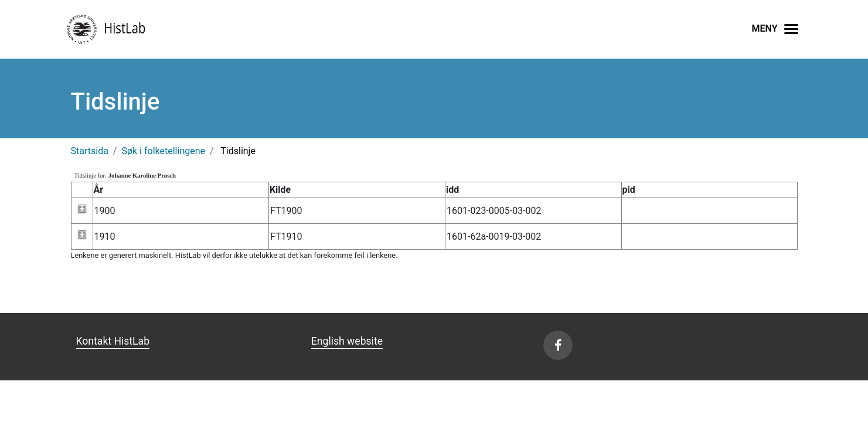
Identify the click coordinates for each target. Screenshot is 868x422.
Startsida (90, 151)
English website (347, 341)
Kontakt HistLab (113, 341)
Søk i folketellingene (163, 151)
